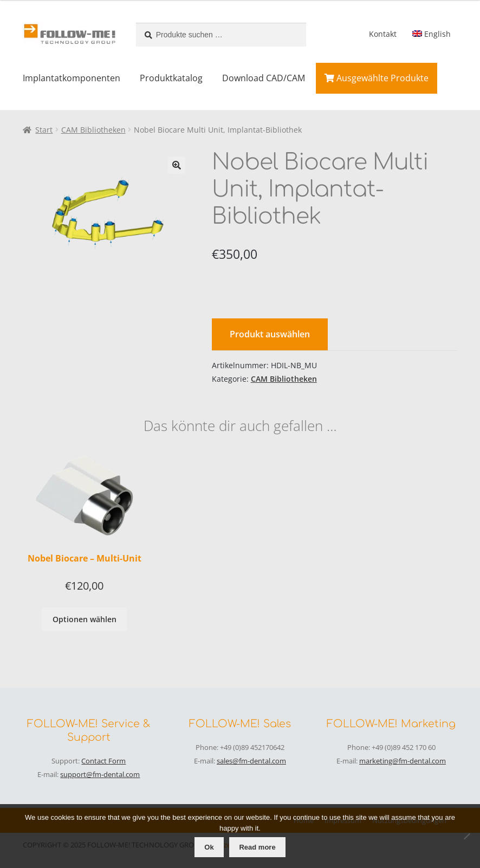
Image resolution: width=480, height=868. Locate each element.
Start (44, 130)
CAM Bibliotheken (93, 130)
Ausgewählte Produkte (377, 78)
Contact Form (103, 761)
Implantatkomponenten (72, 78)
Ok (209, 847)
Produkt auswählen (270, 334)
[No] (466, 836)
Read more (257, 847)
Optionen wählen (85, 619)
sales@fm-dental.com (251, 761)
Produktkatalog (171, 78)
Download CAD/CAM (264, 78)
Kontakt (383, 34)
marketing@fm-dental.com (403, 761)
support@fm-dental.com (100, 774)
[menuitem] (431, 34)
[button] (177, 165)
